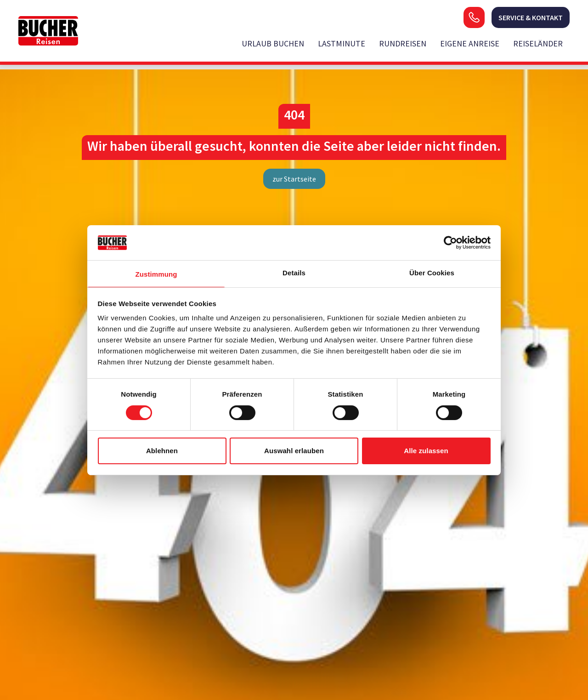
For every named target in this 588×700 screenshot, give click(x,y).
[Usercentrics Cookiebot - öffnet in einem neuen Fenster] (450, 243)
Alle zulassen (426, 451)
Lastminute (342, 43)
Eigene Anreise (470, 43)
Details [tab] (294, 273)
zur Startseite (294, 179)
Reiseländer (538, 43)
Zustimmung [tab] (156, 274)
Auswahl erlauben (294, 451)
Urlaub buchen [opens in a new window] (273, 43)
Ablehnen (162, 451)
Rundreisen (403, 43)
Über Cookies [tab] (432, 273)
